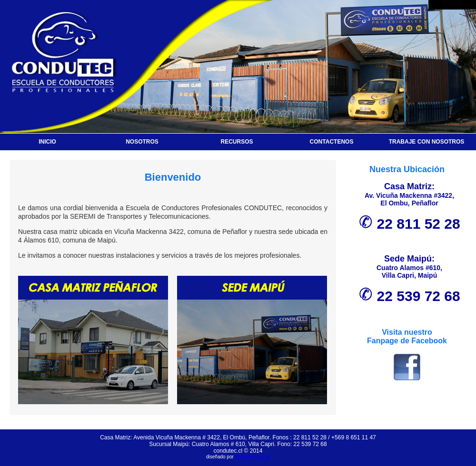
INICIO (47, 142)
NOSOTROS (142, 142)
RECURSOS (237, 142)
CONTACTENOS (332, 142)
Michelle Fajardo (253, 457)
